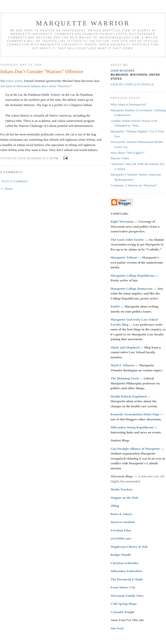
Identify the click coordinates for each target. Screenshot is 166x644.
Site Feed (117, 628)
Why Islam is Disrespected (128, 104)
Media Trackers (122, 489)
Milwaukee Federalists (126, 571)
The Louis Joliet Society (127, 240)
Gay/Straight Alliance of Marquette (135, 449)
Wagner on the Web (124, 498)
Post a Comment (15, 182)
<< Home (7, 189)
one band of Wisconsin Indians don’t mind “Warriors (35, 86)
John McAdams (123, 71)
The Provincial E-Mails (127, 579)
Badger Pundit (121, 555)
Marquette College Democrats (132, 289)
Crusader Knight (122, 612)
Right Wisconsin (122, 221)
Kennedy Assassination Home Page (135, 414)
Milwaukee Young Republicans (132, 427)
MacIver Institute (123, 522)
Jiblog (115, 506)
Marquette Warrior (83, 23)
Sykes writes (14, 81)
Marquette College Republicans (133, 276)
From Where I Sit (123, 587)
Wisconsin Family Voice (127, 596)
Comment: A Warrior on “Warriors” (134, 185)
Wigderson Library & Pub (129, 547)
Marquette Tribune (124, 257)
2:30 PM (53, 158)
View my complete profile (132, 85)
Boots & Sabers (121, 514)
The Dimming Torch (125, 378)
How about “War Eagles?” (128, 153)
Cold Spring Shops (124, 604)
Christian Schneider (125, 563)
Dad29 (115, 306)
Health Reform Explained (129, 396)
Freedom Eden (121, 530)
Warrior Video (120, 158)
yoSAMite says (121, 538)
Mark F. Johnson (122, 365)
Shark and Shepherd (125, 347)
